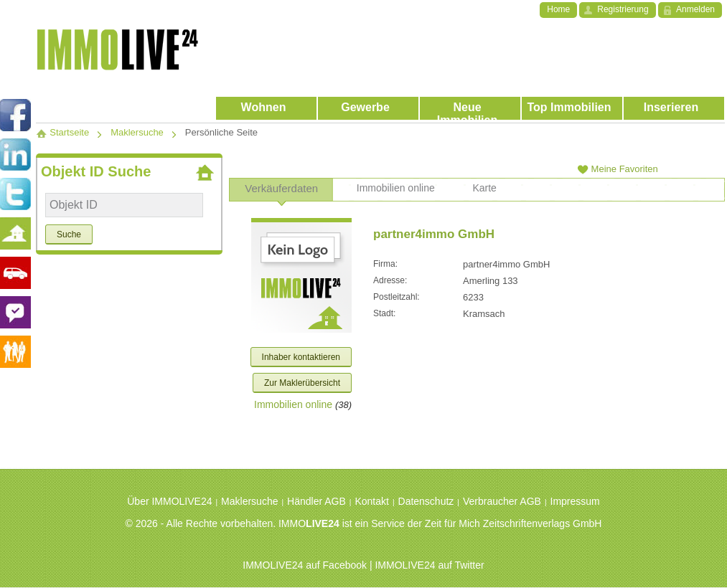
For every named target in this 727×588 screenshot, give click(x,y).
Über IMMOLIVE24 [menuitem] (169, 501)
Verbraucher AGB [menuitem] (502, 501)
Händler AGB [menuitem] (316, 501)
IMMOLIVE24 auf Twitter (429, 565)
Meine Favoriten (618, 169)
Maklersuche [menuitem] (249, 501)
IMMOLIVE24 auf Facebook (305, 565)
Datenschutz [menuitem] (426, 501)
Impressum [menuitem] (575, 501)
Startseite (62, 132)
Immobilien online (293, 404)
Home (558, 9)
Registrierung (623, 9)
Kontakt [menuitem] (371, 501)
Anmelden (695, 9)
